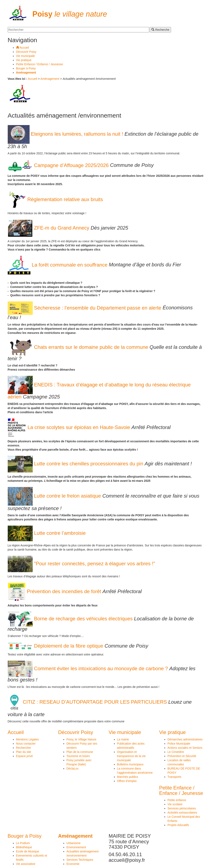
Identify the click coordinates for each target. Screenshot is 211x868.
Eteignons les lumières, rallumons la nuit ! (66, 134)
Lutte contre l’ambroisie (47, 533)
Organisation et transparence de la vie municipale (131, 756)
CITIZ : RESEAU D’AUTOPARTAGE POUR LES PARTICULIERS (88, 702)
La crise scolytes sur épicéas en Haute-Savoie (70, 427)
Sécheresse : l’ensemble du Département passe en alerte (85, 308)
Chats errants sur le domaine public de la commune (79, 347)
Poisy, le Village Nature (81, 739)
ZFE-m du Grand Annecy (49, 228)
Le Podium (23, 843)
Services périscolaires (182, 808)
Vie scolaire (175, 804)
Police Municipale (179, 744)
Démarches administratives (185, 739)
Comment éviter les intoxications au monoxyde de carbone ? (89, 668)
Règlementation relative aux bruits (55, 199)
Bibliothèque (24, 847)
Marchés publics (128, 777)
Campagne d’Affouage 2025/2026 (59, 165)
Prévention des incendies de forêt (55, 591)
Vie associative (26, 864)
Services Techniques (80, 860)
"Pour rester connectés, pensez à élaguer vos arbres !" (81, 564)
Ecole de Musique (28, 851)
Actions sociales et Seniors (185, 748)
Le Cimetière (176, 752)
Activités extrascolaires (182, 813)
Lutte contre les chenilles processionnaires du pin (76, 464)
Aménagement (50, 79)
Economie (73, 864)
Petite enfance (177, 800)
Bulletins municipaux (130, 764)
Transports (174, 777)
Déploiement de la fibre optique (56, 646)
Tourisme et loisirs (78, 756)
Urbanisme (74, 843)
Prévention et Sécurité (182, 756)
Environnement (76, 847)
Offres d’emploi (127, 781)
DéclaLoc (72, 768)
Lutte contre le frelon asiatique (55, 496)
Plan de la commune (80, 752)
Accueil (33, 79)
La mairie (123, 739)
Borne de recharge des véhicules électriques (71, 619)
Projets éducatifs (178, 825)
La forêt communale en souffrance (58, 265)
